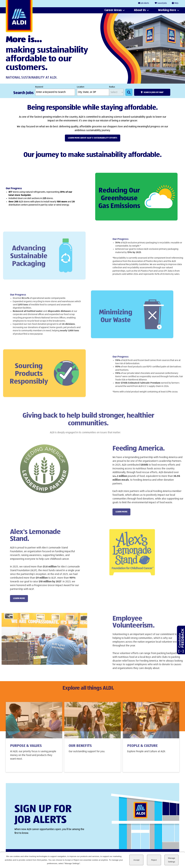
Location (81, 87)
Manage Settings (171, 860)
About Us (140, 10)
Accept (136, 860)
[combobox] (93, 92)
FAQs (176, 3)
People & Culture (142, 749)
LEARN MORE (129, 512)
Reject (154, 860)
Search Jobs (129, 92)
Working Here (167, 10)
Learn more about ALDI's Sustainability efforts (93, 138)
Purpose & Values (26, 749)
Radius (112, 87)
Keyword (39, 87)
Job (145, 3)
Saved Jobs (162, 3)
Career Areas (113, 10)
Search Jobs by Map (153, 92)
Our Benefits (80, 749)
